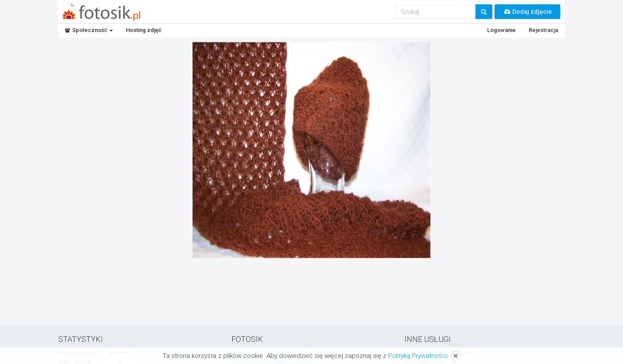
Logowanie (501, 30)
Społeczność (89, 30)
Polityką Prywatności (418, 356)
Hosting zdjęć (144, 30)
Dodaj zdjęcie (527, 12)
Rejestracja (543, 30)
